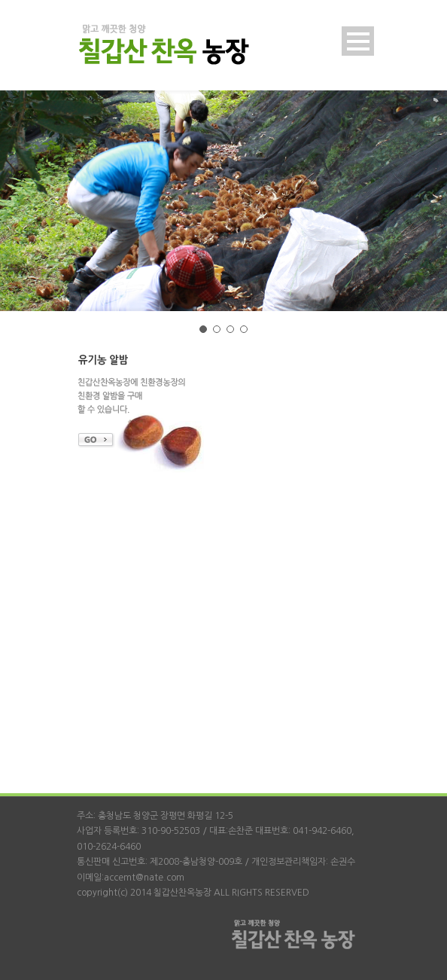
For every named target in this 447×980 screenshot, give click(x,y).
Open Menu (358, 41)
